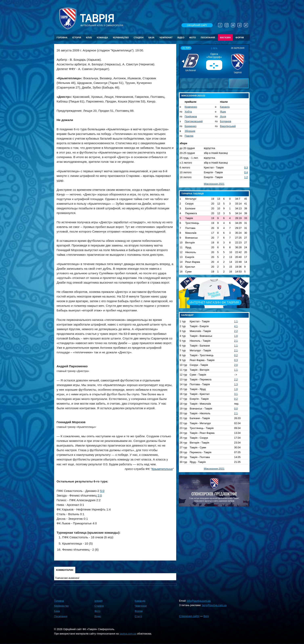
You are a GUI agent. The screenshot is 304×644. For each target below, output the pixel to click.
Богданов (226, 121)
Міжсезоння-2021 (214, 184)
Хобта (188, 112)
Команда (102, 38)
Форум (240, 38)
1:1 (236, 321)
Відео (181, 38)
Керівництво (121, 38)
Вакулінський (228, 126)
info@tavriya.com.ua (199, 601)
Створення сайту (189, 616)
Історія (77, 38)
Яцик (223, 112)
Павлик (189, 136)
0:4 (246, 172)
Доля (223, 116)
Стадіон (139, 38)
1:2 (246, 177)
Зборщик (190, 131)
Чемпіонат (166, 38)
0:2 (236, 355)
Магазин (225, 38)
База (151, 38)
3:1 (236, 394)
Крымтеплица (162, 469)
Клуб (89, 38)
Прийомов (191, 116)
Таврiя (97, 18)
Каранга (225, 107)
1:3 (236, 384)
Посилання (208, 38)
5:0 (102, 491)
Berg (206, 616)
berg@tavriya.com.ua (214, 605)
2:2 (236, 331)
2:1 (236, 341)
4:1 (236, 326)
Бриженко (191, 126)
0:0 (236, 409)
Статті (138, 616)
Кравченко (191, 107)
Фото (193, 38)
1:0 (236, 336)
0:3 (246, 168)
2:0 (100, 495)
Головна (62, 38)
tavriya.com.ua (128, 634)
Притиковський (194, 121)
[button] (183, 61)
